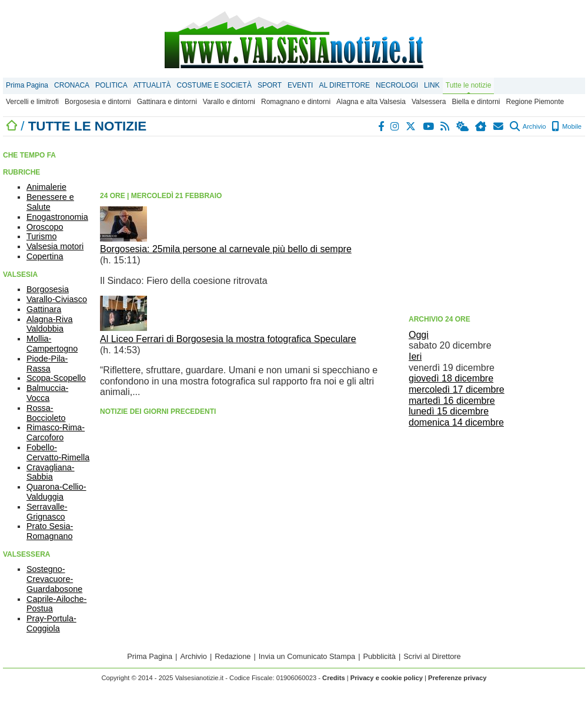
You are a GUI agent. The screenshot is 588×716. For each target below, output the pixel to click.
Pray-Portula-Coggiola (51, 623)
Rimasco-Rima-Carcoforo (56, 432)
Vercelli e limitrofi (32, 102)
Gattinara (44, 309)
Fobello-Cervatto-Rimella (58, 452)
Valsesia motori (55, 246)
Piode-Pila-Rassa (47, 364)
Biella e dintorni (476, 102)
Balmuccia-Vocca (47, 393)
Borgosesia (48, 289)
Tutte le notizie (469, 85)
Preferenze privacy (457, 678)
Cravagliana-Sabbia (51, 472)
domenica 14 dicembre (456, 422)
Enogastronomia (57, 217)
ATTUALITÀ (152, 85)
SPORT (270, 85)
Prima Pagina (27, 85)
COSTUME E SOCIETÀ (214, 85)
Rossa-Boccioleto (46, 413)
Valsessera (429, 102)
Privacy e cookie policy (387, 678)
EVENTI (300, 85)
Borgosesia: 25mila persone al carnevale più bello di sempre (226, 249)
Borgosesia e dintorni (98, 102)
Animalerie (46, 187)
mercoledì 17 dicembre (457, 389)
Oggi (419, 335)
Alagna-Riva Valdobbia (49, 324)
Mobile (567, 126)
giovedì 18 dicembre (451, 378)
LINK (432, 85)
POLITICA (111, 85)
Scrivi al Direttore (432, 656)
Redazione (233, 656)
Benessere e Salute (50, 202)
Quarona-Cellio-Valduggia (56, 492)
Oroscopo (45, 227)
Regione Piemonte (535, 102)
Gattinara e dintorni (167, 102)
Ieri (415, 357)
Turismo (41, 236)
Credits (334, 678)
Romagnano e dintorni (296, 102)
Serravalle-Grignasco (47, 512)
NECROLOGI (397, 85)
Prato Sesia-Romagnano (50, 531)
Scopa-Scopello (56, 378)
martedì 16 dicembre (452, 401)
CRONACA (72, 85)
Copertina (45, 256)
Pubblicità (379, 656)
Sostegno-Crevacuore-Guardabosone (54, 579)
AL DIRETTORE (344, 85)
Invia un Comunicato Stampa (307, 656)
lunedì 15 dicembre (449, 411)
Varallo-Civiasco (57, 299)
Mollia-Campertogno (52, 344)
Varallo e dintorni (229, 102)
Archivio (528, 126)
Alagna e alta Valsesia (371, 102)
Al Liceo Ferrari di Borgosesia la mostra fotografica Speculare (228, 339)
